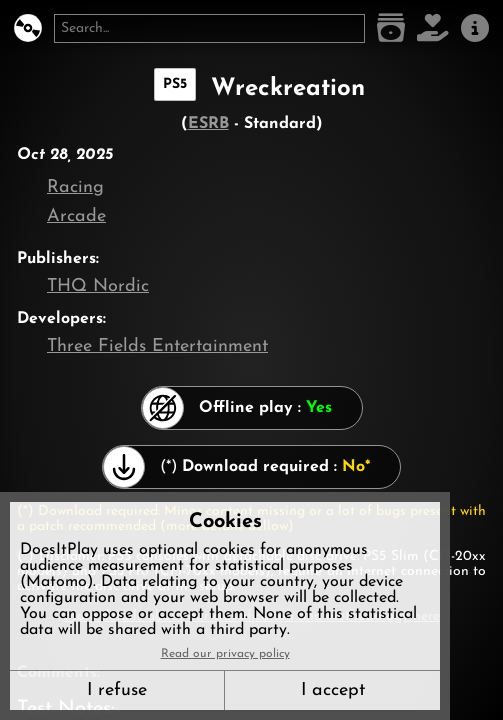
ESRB (208, 124)
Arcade (76, 216)
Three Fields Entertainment (157, 346)
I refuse (117, 690)
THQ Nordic (98, 286)
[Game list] (391, 28)
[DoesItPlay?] (28, 28)
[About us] (475, 28)
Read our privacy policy (225, 654)
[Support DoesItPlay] (433, 28)
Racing (75, 187)
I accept (333, 690)
